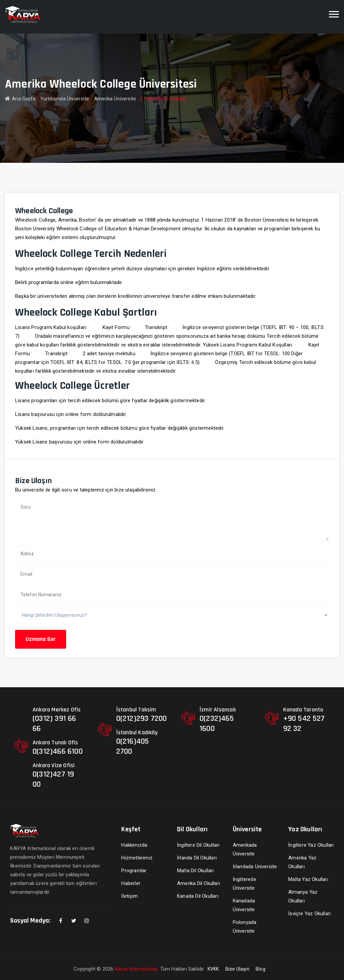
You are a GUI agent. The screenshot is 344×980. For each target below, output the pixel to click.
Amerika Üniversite (115, 99)
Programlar (134, 871)
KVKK (213, 969)
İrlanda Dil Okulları (197, 858)
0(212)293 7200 (142, 718)
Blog (261, 969)
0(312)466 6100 (58, 751)
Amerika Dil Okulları (199, 883)
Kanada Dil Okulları (198, 896)
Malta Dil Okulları (196, 871)
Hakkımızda (134, 845)
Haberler (131, 883)
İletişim (130, 896)
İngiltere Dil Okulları (198, 845)
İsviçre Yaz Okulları (309, 914)
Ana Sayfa (20, 99)
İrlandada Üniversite (255, 867)
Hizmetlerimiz (137, 858)
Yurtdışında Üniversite (65, 99)
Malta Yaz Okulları (308, 879)
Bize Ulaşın (237, 969)
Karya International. (137, 969)
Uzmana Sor (41, 639)
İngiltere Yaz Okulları (311, 845)
